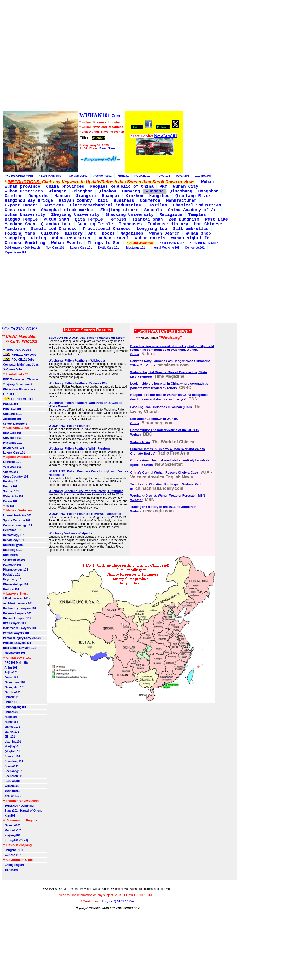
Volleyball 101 (12, 467)
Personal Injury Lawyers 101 (22, 638)
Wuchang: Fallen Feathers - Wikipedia (77, 360)
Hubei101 (10, 717)
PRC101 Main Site (16, 663)
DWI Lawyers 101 (15, 623)
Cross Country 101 (16, 477)
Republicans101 (15, 252)
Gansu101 (11, 677)
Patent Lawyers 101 (16, 633)
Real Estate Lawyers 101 (19, 648)
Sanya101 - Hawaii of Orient (22, 811)
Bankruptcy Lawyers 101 (20, 608)
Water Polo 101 (13, 496)
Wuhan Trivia (140, 442)
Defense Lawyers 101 (17, 613)
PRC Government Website (20, 379)
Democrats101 (195, 248)
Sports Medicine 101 (17, 520)
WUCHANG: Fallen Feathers (69, 426)
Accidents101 (102, 176)
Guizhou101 (12, 692)
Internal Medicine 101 (165, 248)
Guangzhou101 (14, 687)
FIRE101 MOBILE (18, 399)
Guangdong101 (14, 682)
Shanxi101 (11, 766)
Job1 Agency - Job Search (22, 248)
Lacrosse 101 (12, 462)
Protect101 (163, 176)
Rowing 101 (11, 482)
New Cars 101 (55, 248)
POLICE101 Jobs (19, 359)
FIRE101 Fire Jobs (20, 354)
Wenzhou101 (12, 855)
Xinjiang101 (12, 835)
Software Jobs (13, 369)
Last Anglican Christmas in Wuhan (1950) (161, 407)
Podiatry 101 (11, 575)
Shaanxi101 (12, 756)
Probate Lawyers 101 (17, 643)
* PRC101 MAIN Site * (204, 243)
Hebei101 (10, 702)
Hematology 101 (14, 535)
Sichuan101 (12, 781)
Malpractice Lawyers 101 (20, 628)
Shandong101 (13, 761)
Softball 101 (11, 491)
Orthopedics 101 (14, 560)
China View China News (19, 389)
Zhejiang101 (12, 796)
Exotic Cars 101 (108, 248)
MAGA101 (183, 176)
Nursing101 (11, 555)
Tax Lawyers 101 (14, 653)
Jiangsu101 (12, 727)
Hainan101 (11, 697)
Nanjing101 (11, 747)
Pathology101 (12, 565)
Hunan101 (11, 722)
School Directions (15, 424)
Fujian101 (10, 673)
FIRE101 (123, 176)
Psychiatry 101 (13, 579)
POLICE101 (142, 176)
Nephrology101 (13, 545)
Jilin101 (9, 737)
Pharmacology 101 (16, 570)
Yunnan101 (11, 791)
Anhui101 (10, 668)
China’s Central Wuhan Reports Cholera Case (164, 472)
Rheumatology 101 (16, 584)
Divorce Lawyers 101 (17, 618)
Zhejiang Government (18, 384)
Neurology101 (12, 550)
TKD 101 (9, 506)
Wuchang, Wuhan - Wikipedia (70, 533)
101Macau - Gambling (18, 806)
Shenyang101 (13, 771)
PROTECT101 (12, 409)
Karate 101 (10, 501)
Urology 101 (11, 589)
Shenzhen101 (13, 776)
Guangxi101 (12, 825)
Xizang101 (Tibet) (15, 840)
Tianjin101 (11, 870)
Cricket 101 (11, 472)
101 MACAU (203, 176)
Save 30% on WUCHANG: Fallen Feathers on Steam (87, 338)
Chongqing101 (14, 865)
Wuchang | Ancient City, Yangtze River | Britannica (86, 491)
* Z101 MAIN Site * (51, 176)
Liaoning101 (12, 742)
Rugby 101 (10, 486)
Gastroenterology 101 (18, 525)
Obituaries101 (78, 176)
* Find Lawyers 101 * (17, 599)
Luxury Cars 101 (81, 248)
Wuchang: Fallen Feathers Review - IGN (78, 383)
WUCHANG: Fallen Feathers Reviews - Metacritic (85, 514)
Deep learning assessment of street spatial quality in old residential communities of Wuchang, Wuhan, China (172, 350)
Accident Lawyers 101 (18, 603)
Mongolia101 (12, 830)
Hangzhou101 (13, 850)
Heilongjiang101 (15, 707)
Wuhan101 (11, 786)
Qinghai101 (11, 751)
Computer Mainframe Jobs (21, 365)
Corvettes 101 (12, 438)
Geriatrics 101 (12, 530)
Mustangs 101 (135, 248)
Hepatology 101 (14, 540)
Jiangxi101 (11, 732)
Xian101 (9, 816)
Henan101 (10, 712)
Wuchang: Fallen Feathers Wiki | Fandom (79, 449)
